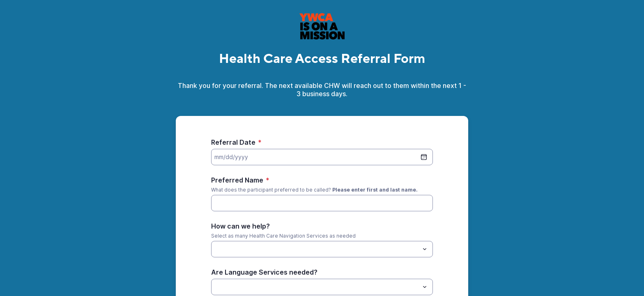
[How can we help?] (216, 249)
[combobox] (322, 249)
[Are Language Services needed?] (315, 287)
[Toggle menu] (425, 249)
